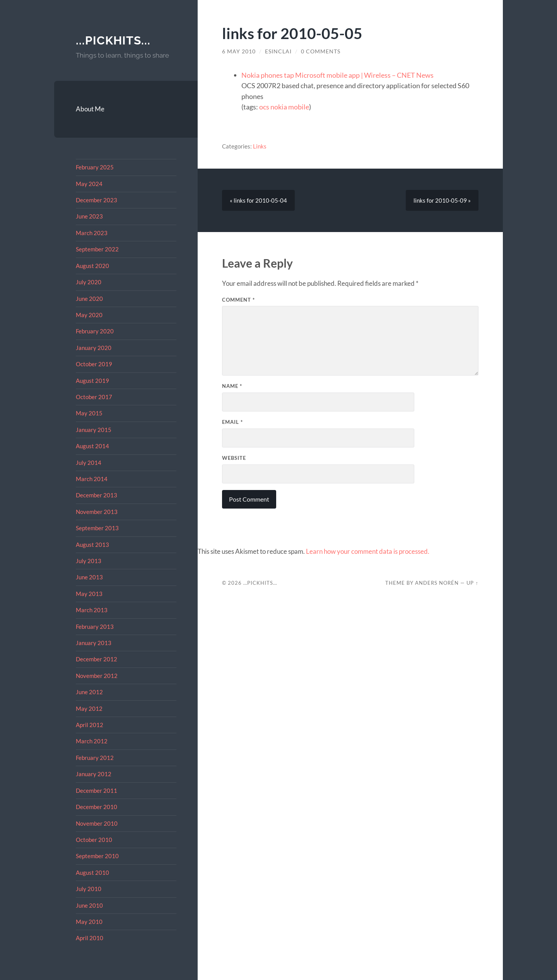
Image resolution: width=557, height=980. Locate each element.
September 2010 (97, 856)
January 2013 (94, 643)
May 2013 (89, 594)
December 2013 (97, 495)
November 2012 (97, 676)
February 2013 (95, 627)
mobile (299, 107)
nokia (279, 107)
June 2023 (89, 216)
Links (260, 146)
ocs (264, 107)
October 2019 (94, 364)
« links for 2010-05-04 (258, 200)
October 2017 (94, 397)
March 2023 (92, 233)
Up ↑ (472, 583)
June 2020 (89, 299)
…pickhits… (260, 583)
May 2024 (89, 184)
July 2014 (89, 463)
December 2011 (97, 790)
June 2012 (89, 692)
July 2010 (89, 889)
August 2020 (92, 266)
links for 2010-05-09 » (442, 200)
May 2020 (89, 315)
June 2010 (89, 905)
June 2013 (89, 577)
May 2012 (89, 709)
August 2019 (92, 381)
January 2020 (94, 348)
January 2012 (94, 774)
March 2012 (92, 741)
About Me (90, 109)
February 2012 (95, 758)
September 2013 (97, 528)
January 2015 (94, 430)
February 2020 (95, 331)
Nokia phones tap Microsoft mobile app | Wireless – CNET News (337, 75)
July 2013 (89, 561)
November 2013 (97, 512)
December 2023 (97, 200)
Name (232, 386)
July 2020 (89, 282)
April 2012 (90, 725)
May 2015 (89, 413)
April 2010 (90, 938)
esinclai (278, 51)
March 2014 (92, 479)
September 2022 (97, 249)
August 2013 (92, 545)
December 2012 (97, 659)
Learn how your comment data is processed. (368, 551)
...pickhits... (113, 40)
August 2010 (92, 872)
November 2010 (97, 823)
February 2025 (95, 167)
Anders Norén (437, 583)
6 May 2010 (239, 51)
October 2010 (94, 840)
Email (232, 422)
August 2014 (92, 446)
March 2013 (92, 610)
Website (234, 458)
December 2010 (97, 807)
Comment (238, 300)
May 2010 (89, 922)
